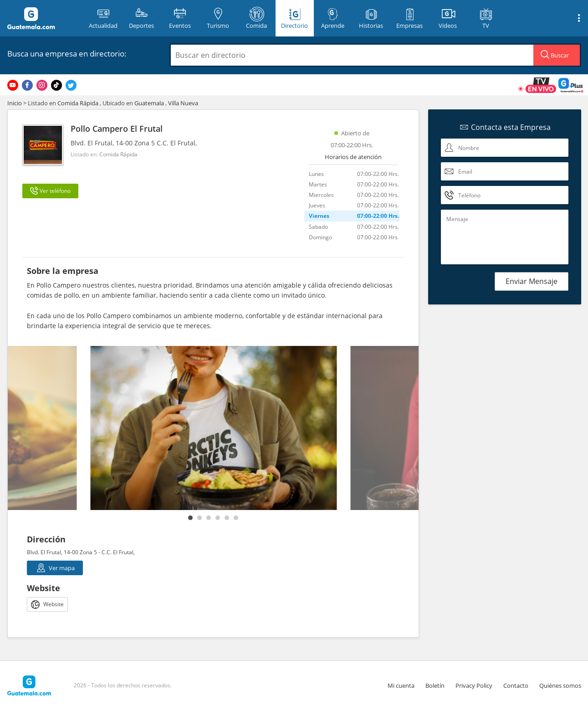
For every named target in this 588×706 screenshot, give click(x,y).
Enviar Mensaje (532, 281)
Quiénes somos (560, 685)
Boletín (435, 685)
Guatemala (149, 103)
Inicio (15, 103)
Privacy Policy (474, 685)
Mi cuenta (401, 685)
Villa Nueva (183, 103)
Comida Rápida (78, 103)
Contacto (516, 685)
